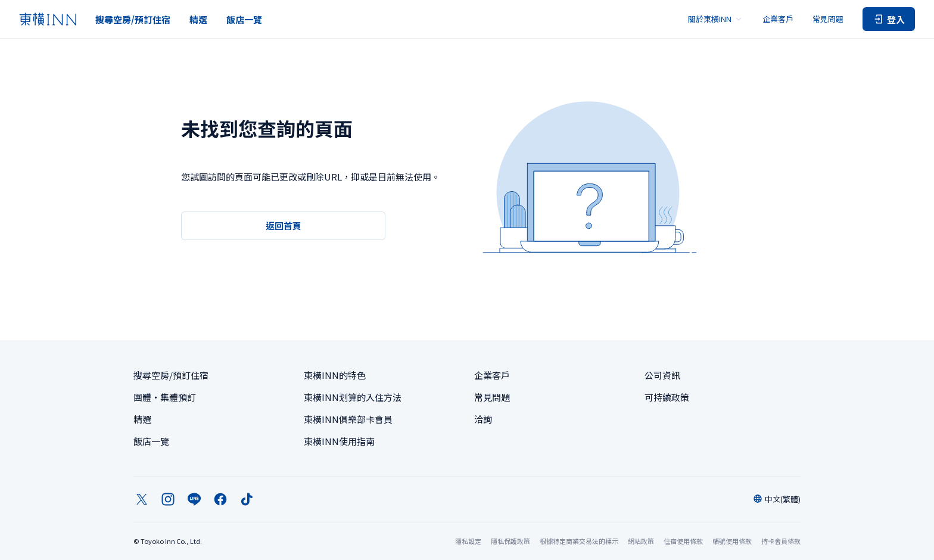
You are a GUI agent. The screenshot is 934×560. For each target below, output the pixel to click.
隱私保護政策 (510, 541)
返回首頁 (284, 225)
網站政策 (641, 541)
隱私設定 (468, 541)
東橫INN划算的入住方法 (353, 397)
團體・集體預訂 (165, 397)
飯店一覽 (244, 19)
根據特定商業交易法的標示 (579, 541)
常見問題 (828, 19)
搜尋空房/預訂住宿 (133, 19)
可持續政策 (667, 397)
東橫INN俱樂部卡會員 (348, 419)
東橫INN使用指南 (339, 441)
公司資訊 (662, 375)
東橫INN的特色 (335, 375)
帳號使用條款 (732, 541)
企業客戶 (778, 19)
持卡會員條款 (781, 541)
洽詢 (483, 419)
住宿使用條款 (683, 541)
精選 (198, 19)
